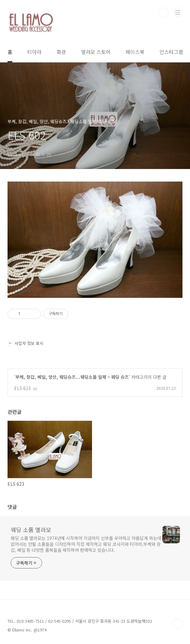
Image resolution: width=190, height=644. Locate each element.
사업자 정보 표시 (25, 343)
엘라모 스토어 (96, 52)
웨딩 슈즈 (120, 377)
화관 (61, 52)
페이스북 (135, 52)
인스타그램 (171, 52)
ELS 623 (22, 388)
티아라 (34, 52)
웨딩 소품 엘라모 (31, 530)
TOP (177, 624)
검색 (164, 13)
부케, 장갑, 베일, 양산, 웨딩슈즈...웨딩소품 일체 (61, 377)
